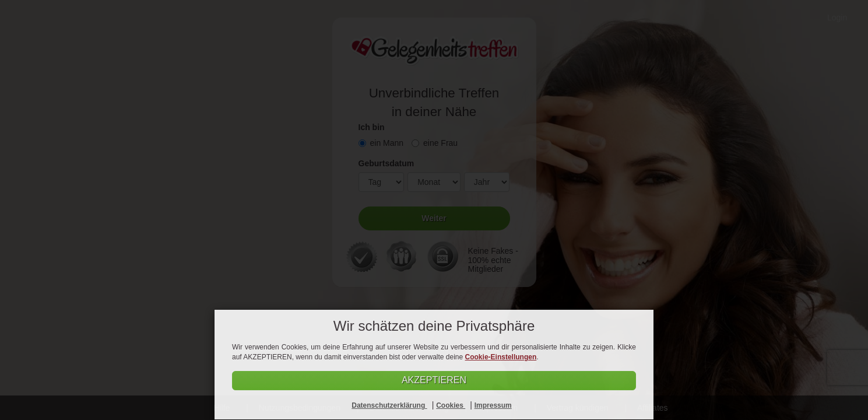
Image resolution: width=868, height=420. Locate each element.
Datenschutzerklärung (389, 405)
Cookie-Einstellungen (501, 357)
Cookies (451, 405)
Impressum (493, 405)
